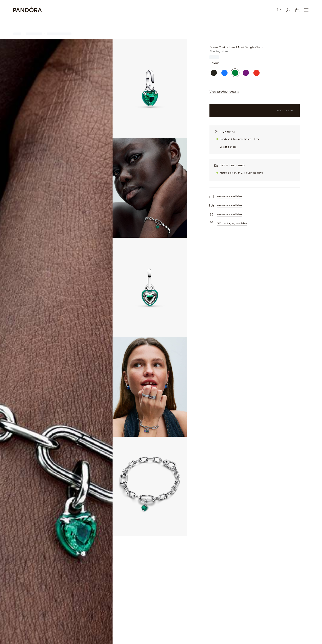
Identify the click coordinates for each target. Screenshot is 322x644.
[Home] (28, 10)
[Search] (279, 10)
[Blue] (224, 73)
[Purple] (246, 73)
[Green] (235, 73)
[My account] (288, 10)
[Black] (214, 73)
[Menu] (306, 10)
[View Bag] (297, 10)
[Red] (256, 73)
